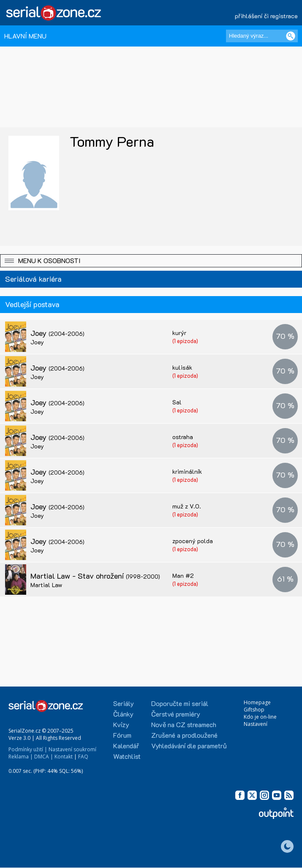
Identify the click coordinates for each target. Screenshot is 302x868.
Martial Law (46, 585)
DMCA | (44, 757)
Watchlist (127, 756)
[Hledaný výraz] (262, 36)
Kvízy (121, 724)
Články (123, 714)
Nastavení (256, 724)
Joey (57, 333)
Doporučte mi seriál (180, 703)
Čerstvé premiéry (176, 714)
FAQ (83, 757)
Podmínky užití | (28, 749)
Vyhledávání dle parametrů (189, 746)
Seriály (124, 703)
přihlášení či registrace (266, 16)
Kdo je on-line (260, 717)
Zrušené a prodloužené (184, 735)
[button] (151, 261)
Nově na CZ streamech (184, 724)
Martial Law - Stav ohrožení (95, 576)
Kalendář (126, 746)
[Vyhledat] (291, 36)
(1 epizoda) (185, 341)
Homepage (257, 702)
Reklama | (21, 757)
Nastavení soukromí (72, 749)
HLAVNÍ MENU (25, 36)
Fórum (122, 735)
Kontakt (64, 757)
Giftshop (254, 710)
